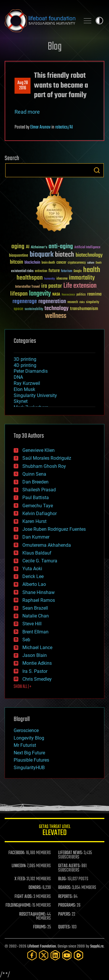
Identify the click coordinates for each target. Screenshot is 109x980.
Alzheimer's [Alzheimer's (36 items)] (39, 248)
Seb (26, 640)
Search (97, 170)
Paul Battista (36, 498)
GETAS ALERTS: (69, 866)
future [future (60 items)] (54, 271)
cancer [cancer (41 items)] (61, 263)
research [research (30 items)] (73, 302)
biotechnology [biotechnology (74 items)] (89, 255)
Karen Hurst (34, 521)
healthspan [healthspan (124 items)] (30, 278)
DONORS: (35, 888)
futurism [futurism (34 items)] (67, 271)
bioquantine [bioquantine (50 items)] (19, 255)
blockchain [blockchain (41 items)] (32, 263)
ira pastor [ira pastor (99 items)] (52, 286)
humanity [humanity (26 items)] (50, 279)
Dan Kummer (36, 537)
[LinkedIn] (55, 955)
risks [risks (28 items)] (82, 302)
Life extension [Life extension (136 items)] (80, 286)
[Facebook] (32, 955)
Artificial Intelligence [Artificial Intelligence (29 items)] (87, 248)
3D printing (25, 359)
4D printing (25, 365)
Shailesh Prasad (39, 490)
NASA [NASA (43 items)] (56, 295)
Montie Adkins (37, 663)
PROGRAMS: (67, 905)
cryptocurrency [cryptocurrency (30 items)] (77, 263)
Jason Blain (35, 655)
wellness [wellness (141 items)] (56, 316)
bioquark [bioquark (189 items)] (42, 255)
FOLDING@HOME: (18, 905)
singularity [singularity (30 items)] (93, 302)
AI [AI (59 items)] (28, 247)
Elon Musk (24, 389)
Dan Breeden (35, 482)
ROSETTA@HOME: (33, 914)
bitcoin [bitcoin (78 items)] (16, 262)
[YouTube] (67, 955)
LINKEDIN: (19, 866)
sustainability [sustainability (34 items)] (34, 309)
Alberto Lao (34, 584)
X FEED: (20, 879)
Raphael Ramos (39, 600)
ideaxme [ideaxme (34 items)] (62, 279)
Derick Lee (33, 576)
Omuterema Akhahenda (47, 545)
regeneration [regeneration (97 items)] (52, 301)
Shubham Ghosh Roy (44, 466)
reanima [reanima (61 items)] (94, 294)
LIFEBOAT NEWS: (70, 853)
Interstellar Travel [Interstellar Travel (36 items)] (27, 287)
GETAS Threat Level (54, 831)
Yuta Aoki (32, 569)
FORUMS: (40, 927)
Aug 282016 (23, 86)
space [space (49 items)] (18, 309)
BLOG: (62, 879)
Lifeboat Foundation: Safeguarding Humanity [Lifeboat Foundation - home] (40, 21)
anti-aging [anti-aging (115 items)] (61, 247)
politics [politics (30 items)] (81, 295)
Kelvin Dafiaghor (40, 513)
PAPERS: (65, 914)
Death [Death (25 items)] (99, 263)
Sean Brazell (35, 608)
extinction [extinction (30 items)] (41, 271)
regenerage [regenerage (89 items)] (25, 302)
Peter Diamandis (31, 371)
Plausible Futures (31, 760)
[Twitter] (44, 955)
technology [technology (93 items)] (57, 309)
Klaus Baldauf (37, 553)
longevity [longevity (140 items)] (40, 294)
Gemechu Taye (38, 506)
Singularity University (35, 395)
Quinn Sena (34, 474)
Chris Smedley (37, 679)
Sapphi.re (97, 947)
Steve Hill (32, 624)
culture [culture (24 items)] (91, 263)
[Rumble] (78, 955)
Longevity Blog (29, 738)
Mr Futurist (25, 745)
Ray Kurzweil (27, 383)
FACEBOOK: (17, 853)
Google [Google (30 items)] (78, 271)
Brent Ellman (35, 632)
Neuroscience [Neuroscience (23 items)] (68, 295)
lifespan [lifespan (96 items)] (19, 294)
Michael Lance (37, 647)
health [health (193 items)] (92, 270)
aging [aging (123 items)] (18, 247)
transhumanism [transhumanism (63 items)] (84, 309)
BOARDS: (65, 888)
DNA (18, 377)
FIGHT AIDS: (24, 897)
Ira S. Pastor (35, 671)
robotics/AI (64, 127)
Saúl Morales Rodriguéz (47, 458)
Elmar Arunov (40, 127)
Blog (55, 47)
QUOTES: (64, 927)
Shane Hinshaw (39, 592)
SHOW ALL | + (23, 687)
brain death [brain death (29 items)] (48, 263)
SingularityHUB (29, 768)
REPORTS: (65, 897)
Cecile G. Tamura (40, 561)
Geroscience (26, 730)
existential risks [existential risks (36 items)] (22, 271)
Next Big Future (29, 753)
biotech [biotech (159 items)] (65, 255)
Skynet (21, 401)
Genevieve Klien (39, 450)
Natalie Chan (36, 616)
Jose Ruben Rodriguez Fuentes (54, 529)
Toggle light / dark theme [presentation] (99, 21)
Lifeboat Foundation (42, 947)
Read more (27, 112)
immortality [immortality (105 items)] (82, 278)
